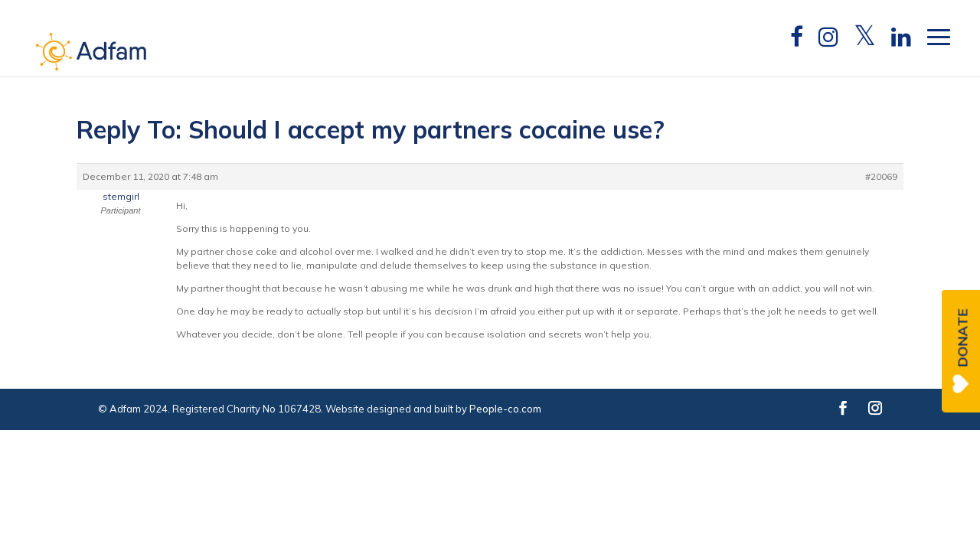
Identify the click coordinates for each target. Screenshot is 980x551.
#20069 (881, 176)
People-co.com (505, 409)
